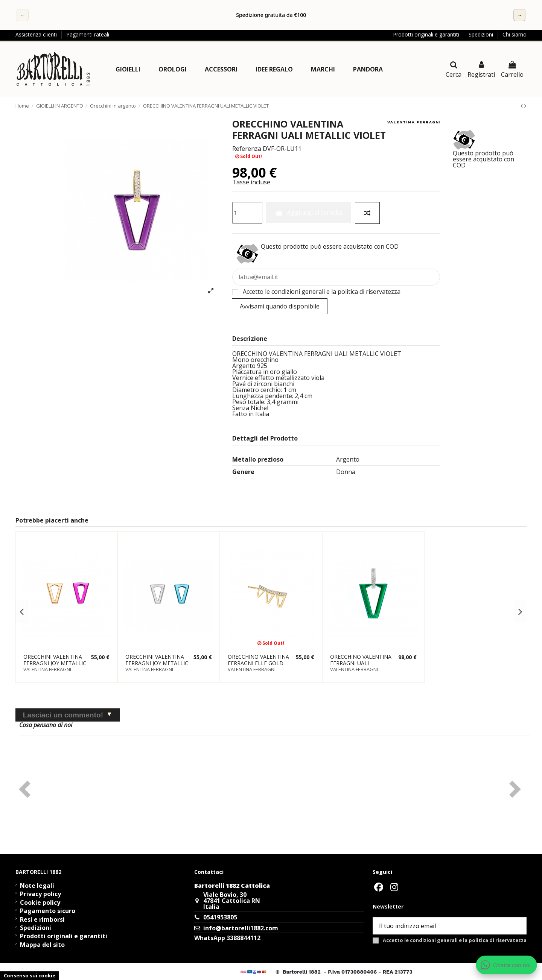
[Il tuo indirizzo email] (441, 926)
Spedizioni (482, 34)
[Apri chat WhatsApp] (506, 965)
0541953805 (220, 917)
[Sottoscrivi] (517, 926)
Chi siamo (515, 34)
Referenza (247, 149)
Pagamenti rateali (88, 34)
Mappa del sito (42, 945)
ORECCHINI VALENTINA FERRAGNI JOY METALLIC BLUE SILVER (157, 663)
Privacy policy (40, 894)
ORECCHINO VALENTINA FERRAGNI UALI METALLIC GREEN (361, 663)
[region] (271, 15)
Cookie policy (40, 903)
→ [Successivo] (519, 15)
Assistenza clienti (37, 34)
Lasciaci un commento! (63, 715)
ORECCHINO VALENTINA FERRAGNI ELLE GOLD (258, 660)
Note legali (37, 886)
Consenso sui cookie (30, 975)
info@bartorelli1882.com (241, 928)
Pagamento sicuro (48, 911)
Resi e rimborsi (42, 919)
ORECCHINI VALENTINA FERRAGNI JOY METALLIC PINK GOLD (55, 663)
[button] (128, 69)
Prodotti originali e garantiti (427, 34)
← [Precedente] (23, 15)
